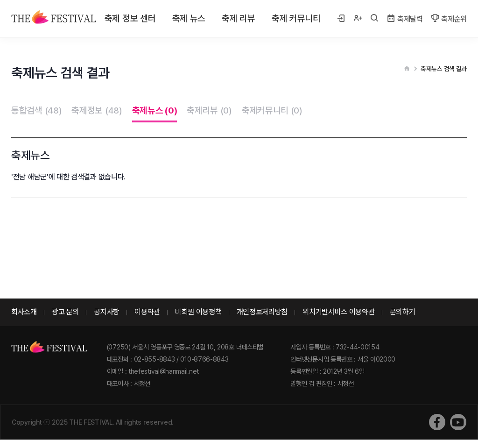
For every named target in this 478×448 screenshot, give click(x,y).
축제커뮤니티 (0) (272, 110)
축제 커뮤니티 (296, 18)
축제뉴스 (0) (155, 110)
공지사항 (107, 312)
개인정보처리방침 (262, 312)
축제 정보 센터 (130, 18)
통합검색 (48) (36, 110)
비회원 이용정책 (198, 312)
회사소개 (24, 312)
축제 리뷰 (239, 18)
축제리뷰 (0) (209, 110)
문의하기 (403, 312)
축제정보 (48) (97, 110)
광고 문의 (66, 312)
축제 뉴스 (189, 18)
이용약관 (147, 312)
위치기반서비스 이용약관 (338, 312)
